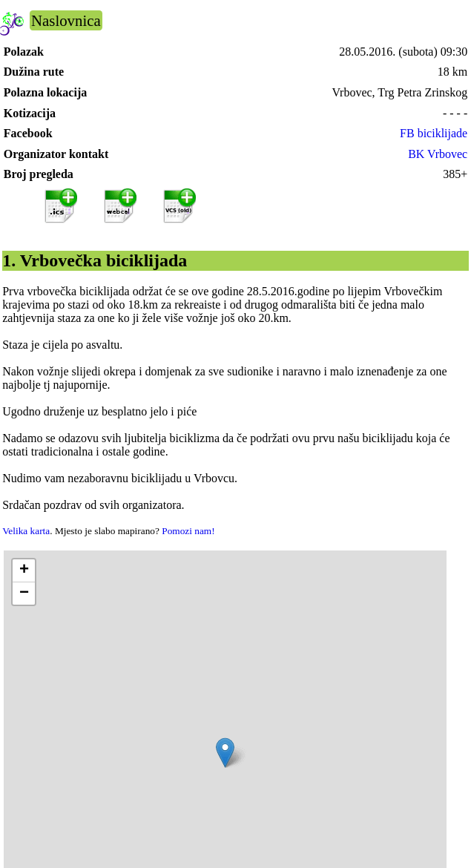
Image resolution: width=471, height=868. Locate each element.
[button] (225, 753)
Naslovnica (66, 20)
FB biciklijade (434, 133)
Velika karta (26, 531)
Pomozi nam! (188, 531)
